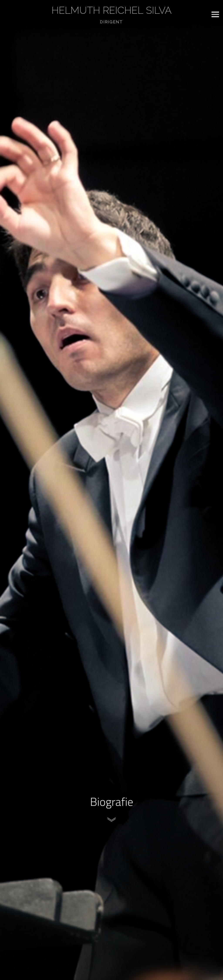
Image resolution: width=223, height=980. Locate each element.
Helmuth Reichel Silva (112, 10)
